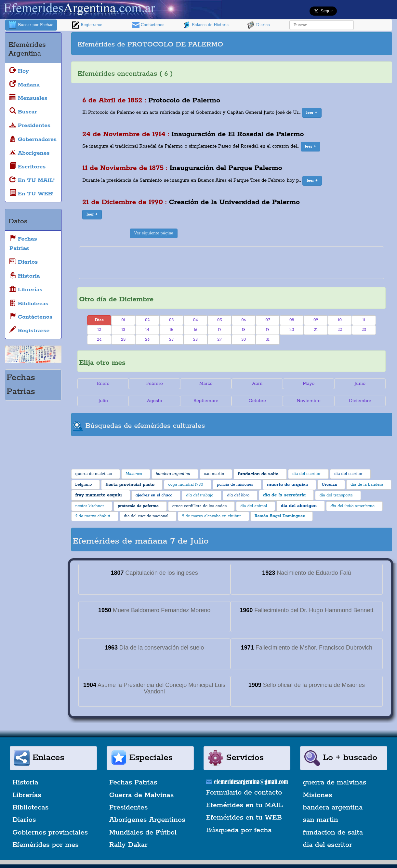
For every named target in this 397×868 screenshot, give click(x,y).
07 (268, 320)
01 (123, 320)
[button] (312, 113)
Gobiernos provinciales (50, 833)
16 (196, 330)
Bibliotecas (30, 808)
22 (340, 330)
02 (147, 320)
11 (364, 320)
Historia (25, 783)
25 (123, 340)
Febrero (155, 384)
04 (196, 320)
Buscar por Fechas (31, 25)
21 (316, 330)
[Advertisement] (312, 44)
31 (268, 340)
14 (147, 330)
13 (123, 330)
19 (268, 330)
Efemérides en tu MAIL (245, 805)
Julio (103, 401)
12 (99, 330)
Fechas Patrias (133, 783)
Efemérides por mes (46, 845)
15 (172, 330)
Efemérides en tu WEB (244, 818)
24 (99, 340)
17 (220, 330)
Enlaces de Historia (206, 25)
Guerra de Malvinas (142, 795)
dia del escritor (327, 845)
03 (171, 320)
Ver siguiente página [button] (154, 233)
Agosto (155, 401)
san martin (320, 820)
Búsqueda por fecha (239, 830)
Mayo (309, 384)
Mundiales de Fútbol (143, 833)
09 (316, 320)
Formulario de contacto (244, 793)
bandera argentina (333, 808)
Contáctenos (148, 25)
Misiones (317, 795)
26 (147, 340)
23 (364, 330)
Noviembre (308, 401)
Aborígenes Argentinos (147, 820)
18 (244, 330)
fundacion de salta (333, 833)
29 (219, 340)
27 (172, 340)
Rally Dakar (128, 845)
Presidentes (129, 808)
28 (195, 340)
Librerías (27, 795)
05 (220, 320)
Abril (257, 384)
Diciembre (360, 401)
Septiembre (206, 401)
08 (292, 320)
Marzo (206, 384)
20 (292, 330)
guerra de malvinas (334, 783)
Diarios (258, 25)
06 (244, 320)
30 (244, 340)
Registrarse (87, 25)
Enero (103, 384)
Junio (360, 384)
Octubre (257, 401)
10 (340, 320)
